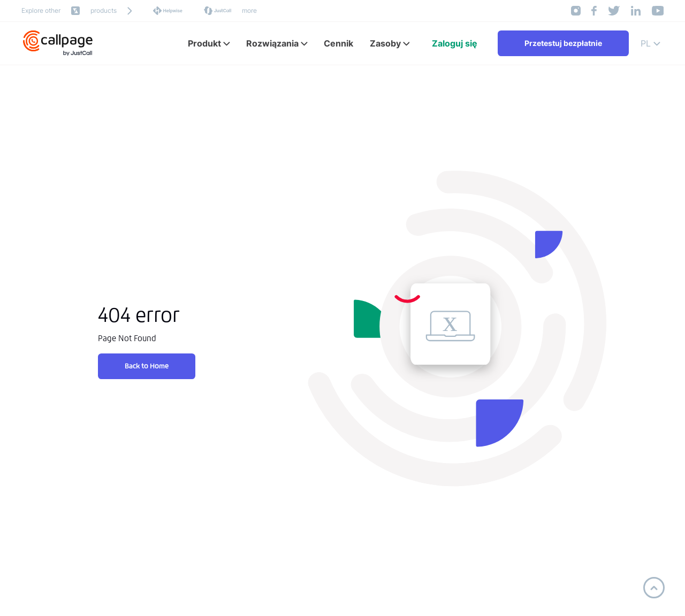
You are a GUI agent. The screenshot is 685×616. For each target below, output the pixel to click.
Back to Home (147, 366)
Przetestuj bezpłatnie (563, 43)
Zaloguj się (455, 43)
